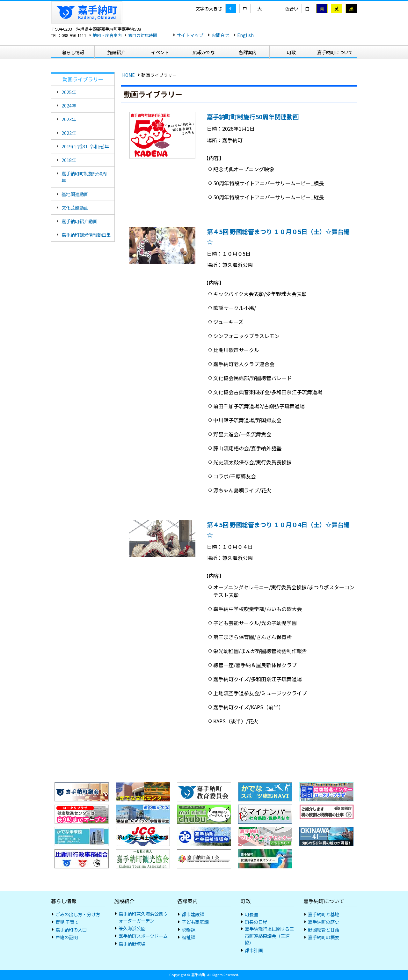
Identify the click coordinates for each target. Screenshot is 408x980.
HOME (128, 75)
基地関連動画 (75, 194)
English (245, 35)
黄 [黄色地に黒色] (337, 8)
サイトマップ (190, 35)
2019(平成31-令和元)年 (85, 146)
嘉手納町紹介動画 (79, 221)
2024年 (69, 105)
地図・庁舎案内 (107, 35)
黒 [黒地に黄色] (351, 8)
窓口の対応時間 (143, 35)
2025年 (69, 92)
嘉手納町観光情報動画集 (86, 235)
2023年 (69, 119)
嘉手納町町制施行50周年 (84, 177)
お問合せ (220, 35)
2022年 (69, 133)
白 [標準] (307, 8)
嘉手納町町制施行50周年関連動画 (253, 117)
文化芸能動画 (75, 207)
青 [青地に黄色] (322, 8)
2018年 (69, 160)
